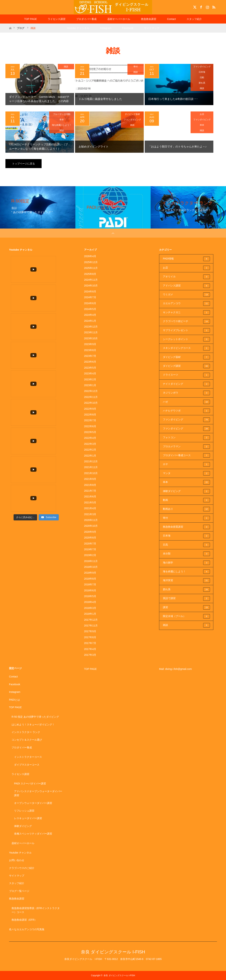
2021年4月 (90, 508)
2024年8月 (90, 292)
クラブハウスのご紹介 (22, 868)
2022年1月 (90, 456)
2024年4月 (90, 315)
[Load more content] (25, 292)
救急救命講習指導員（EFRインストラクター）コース (36, 910)
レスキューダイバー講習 (28, 818)
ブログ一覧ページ (19, 891)
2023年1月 (90, 385)
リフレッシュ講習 (24, 811)
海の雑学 (186, 563)
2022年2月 (90, 450)
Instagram (207, 7)
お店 (202, 114)
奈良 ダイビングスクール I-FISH (113, 952)
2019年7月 (90, 549)
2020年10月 (91, 526)
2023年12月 (91, 327)
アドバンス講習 (186, 286)
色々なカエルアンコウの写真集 (27, 929)
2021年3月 (90, 514)
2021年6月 (90, 497)
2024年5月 (90, 309)
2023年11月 (91, 332)
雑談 (66, 67)
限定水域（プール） (186, 616)
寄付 (136, 67)
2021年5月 (90, 502)
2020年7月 (90, 544)
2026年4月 (90, 256)
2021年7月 (90, 491)
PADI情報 (186, 259)
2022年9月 (90, 409)
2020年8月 (90, 538)
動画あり (186, 509)
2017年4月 (90, 649)
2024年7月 (90, 297)
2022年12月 (91, 391)
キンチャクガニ (186, 312)
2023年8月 (90, 350)
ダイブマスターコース (27, 765)
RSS (213, 7)
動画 (186, 500)
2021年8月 (90, 485)
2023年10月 (91, 338)
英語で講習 (186, 598)
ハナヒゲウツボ (186, 411)
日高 (186, 545)
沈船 (202, 77)
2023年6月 (90, 362)
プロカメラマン (186, 447)
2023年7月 (90, 356)
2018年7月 (90, 584)
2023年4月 (90, 373)
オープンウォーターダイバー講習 (33, 803)
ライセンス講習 (57, 19)
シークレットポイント (186, 339)
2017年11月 (91, 626)
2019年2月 (90, 555)
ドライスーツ (186, 375)
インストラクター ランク (26, 732)
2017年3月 (90, 655)
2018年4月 (90, 602)
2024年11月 (91, 280)
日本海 (202, 72)
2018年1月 (90, 614)
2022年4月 (90, 438)
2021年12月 (91, 461)
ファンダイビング (202, 67)
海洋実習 (186, 580)
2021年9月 (90, 479)
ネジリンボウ (186, 393)
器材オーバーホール (119, 19)
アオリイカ (186, 277)
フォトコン (186, 438)
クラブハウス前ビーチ (186, 321)
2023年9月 (90, 344)
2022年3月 (90, 444)
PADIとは (14, 700)
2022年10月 (91, 403)
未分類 (186, 554)
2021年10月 (91, 473)
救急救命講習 (149, 19)
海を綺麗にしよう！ (62, 125)
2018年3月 (90, 608)
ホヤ (186, 464)
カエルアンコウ (186, 303)
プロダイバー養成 (86, 19)
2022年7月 (90, 420)
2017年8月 (90, 637)
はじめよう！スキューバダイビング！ (33, 725)
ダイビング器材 (132, 114)
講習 (186, 607)
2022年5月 (90, 432)
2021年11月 (91, 467)
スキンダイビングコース (186, 348)
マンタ (186, 473)
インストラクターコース (28, 757)
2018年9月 (90, 573)
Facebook (201, 7)
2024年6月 (90, 303)
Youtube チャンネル (78, 28)
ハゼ (186, 402)
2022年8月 (90, 415)
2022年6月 (90, 426)
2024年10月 (91, 286)
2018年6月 (90, 590)
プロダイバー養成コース (186, 455)
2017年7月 (90, 643)
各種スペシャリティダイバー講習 (33, 834)
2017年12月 (91, 620)
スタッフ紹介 (194, 19)
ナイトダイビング (186, 384)
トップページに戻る (24, 164)
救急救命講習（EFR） (24, 920)
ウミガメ (186, 295)
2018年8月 (90, 579)
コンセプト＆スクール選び (27, 740)
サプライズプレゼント (186, 330)
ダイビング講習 (186, 366)
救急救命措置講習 (186, 527)
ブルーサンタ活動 (62, 114)
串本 (62, 120)
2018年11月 (91, 561)
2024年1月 (90, 321)
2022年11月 (91, 397)
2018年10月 (91, 567)
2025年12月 (91, 262)
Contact (171, 19)
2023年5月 (90, 368)
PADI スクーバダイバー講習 (30, 783)
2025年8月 (90, 274)
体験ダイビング (186, 491)
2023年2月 (90, 379)
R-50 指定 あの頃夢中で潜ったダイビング (35, 717)
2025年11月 (91, 268)
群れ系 (202, 83)
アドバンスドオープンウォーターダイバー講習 (38, 793)
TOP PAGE (31, 19)
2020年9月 (90, 532)
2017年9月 (90, 631)
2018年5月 (90, 596)
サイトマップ (152, 28)
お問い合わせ (17, 860)
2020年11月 (91, 520)
